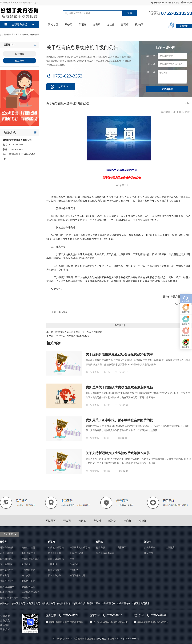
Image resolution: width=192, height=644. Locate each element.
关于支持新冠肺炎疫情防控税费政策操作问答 (118, 453)
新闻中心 (25, 35)
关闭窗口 (119, 325)
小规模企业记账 (56, 548)
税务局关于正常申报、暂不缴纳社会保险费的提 (119, 420)
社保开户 (170, 548)
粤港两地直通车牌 (105, 553)
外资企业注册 (7, 548)
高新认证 (122, 548)
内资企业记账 (55, 553)
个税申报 (52, 564)
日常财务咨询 (55, 576)
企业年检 (74, 564)
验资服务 (74, 570)
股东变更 (4, 576)
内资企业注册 (28, 548)
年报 (72, 559)
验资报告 (26, 598)
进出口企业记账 (56, 559)
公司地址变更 (28, 570)
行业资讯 (35, 35)
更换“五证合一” (8, 587)
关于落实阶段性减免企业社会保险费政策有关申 (119, 354)
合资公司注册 (7, 553)
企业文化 (5, 620)
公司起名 (26, 564)
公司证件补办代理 (9, 598)
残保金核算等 (55, 570)
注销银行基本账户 (31, 592)
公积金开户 (150, 548)
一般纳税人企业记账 (80, 548)
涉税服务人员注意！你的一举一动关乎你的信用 (79, 332)
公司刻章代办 (7, 559)
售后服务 (186, 298)
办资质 (97, 25)
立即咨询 (63, 87)
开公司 (68, 25)
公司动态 (20, 54)
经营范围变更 (7, 570)
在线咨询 (186, 252)
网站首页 (53, 25)
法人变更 (26, 576)
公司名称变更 (7, 581)
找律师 (139, 25)
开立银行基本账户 (31, 559)
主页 (17, 35)
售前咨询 (186, 263)
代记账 (83, 25)
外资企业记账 (76, 553)
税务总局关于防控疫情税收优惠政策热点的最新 (119, 387)
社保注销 (148, 553)
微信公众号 (159, 3)
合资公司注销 (28, 587)
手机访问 (184, 26)
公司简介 (5, 616)
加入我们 (5, 625)
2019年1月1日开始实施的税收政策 (72, 336)
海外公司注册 (28, 553)
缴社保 (111, 25)
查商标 (125, 25)
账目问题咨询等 (77, 576)
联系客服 (188, 3)
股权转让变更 (28, 581)
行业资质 (100, 548)
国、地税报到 (7, 564)
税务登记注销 (7, 592)
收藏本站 (176, 3)
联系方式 (5, 629)
